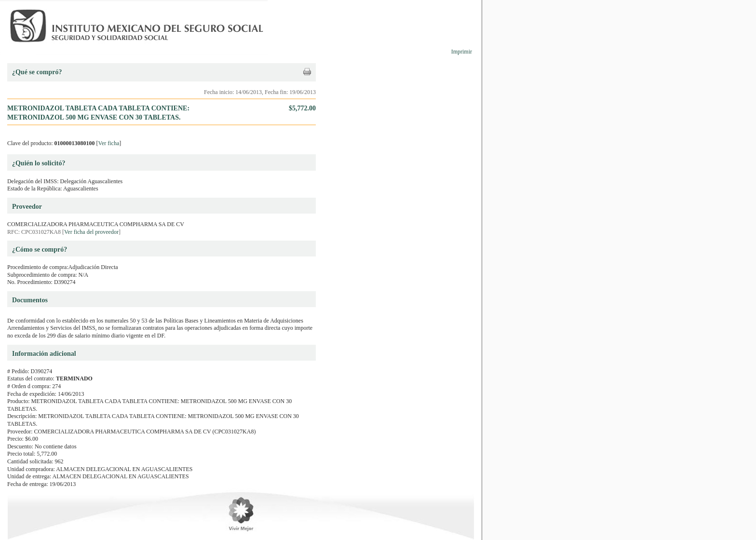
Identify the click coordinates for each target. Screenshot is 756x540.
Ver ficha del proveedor (91, 232)
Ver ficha (109, 143)
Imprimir (462, 52)
